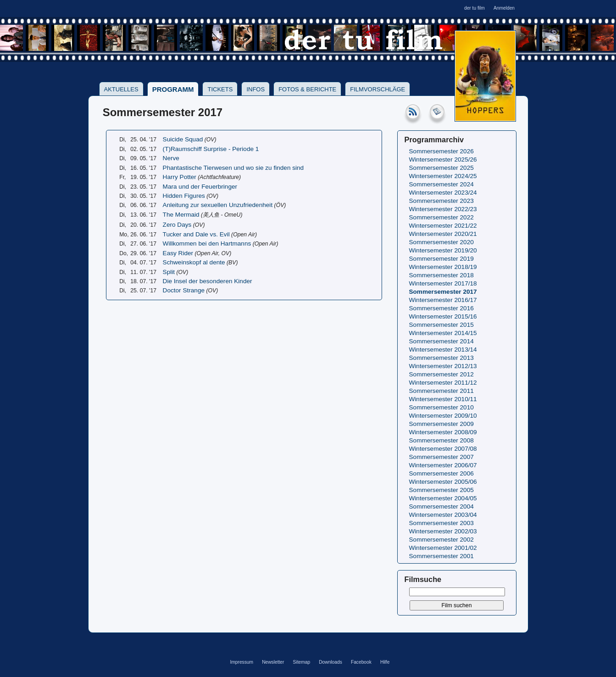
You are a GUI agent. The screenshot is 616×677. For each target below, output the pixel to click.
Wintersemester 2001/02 (443, 548)
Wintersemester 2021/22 (443, 226)
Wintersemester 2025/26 (443, 159)
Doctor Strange (184, 290)
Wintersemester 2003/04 (443, 515)
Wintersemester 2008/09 (443, 432)
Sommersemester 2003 (441, 523)
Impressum (241, 662)
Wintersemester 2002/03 (443, 531)
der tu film (474, 8)
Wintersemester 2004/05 (443, 498)
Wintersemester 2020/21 (443, 234)
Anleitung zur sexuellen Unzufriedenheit (218, 205)
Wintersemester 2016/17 (443, 300)
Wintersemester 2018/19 (443, 267)
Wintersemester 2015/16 (443, 316)
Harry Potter (180, 177)
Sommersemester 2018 (441, 275)
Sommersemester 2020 (441, 242)
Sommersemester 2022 (441, 217)
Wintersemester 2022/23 (443, 209)
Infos (255, 89)
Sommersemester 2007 (441, 457)
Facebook (361, 662)
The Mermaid (181, 215)
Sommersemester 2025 (441, 168)
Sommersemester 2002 (441, 540)
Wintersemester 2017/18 (443, 283)
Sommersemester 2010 (441, 407)
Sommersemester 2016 (441, 308)
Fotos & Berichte (307, 89)
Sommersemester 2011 (441, 391)
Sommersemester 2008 (441, 440)
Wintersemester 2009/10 (443, 416)
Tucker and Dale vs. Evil (196, 234)
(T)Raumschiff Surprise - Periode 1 (211, 149)
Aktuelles (121, 89)
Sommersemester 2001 (441, 556)
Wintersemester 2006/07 (443, 465)
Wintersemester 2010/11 (443, 399)
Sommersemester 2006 (441, 473)
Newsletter (273, 662)
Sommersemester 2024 (441, 184)
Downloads (330, 662)
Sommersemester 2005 (441, 490)
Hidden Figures (184, 196)
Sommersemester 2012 (441, 374)
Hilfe (385, 662)
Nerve (171, 158)
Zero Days (177, 225)
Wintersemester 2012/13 (443, 366)
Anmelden (504, 8)
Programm (173, 89)
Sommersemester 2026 (441, 151)
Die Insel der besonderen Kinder (208, 281)
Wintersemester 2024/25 (443, 176)
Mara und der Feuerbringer (200, 187)
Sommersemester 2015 (441, 325)
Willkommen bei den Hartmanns (207, 243)
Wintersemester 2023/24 (443, 193)
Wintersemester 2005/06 (443, 482)
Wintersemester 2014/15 (443, 333)
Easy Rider (178, 253)
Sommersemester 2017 (443, 292)
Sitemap (302, 662)
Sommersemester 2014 (441, 341)
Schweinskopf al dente (194, 262)
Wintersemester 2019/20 (443, 250)
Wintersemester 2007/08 (443, 449)
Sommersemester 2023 (441, 201)
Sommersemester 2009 (441, 424)
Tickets (220, 89)
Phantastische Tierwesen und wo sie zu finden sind (233, 168)
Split (169, 272)
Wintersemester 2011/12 (443, 383)
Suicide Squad (183, 139)
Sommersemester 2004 (441, 506)
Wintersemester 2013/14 (443, 350)
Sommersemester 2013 (441, 358)
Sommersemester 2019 (441, 259)
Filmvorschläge (377, 89)
